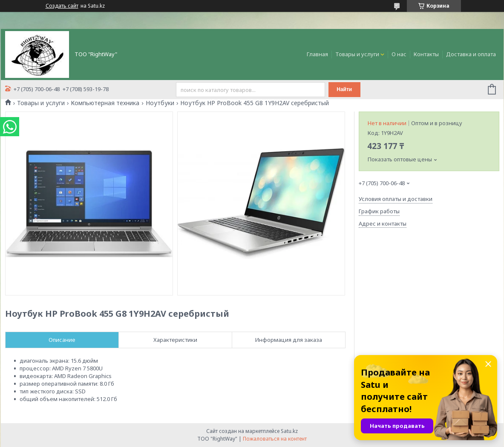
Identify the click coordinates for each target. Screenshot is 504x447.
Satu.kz (289, 431)
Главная (317, 54)
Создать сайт (62, 6)
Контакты (426, 54)
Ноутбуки (160, 103)
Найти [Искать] (344, 89)
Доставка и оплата (471, 54)
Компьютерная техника (105, 103)
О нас (399, 54)
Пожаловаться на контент (275, 439)
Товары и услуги (357, 54)
